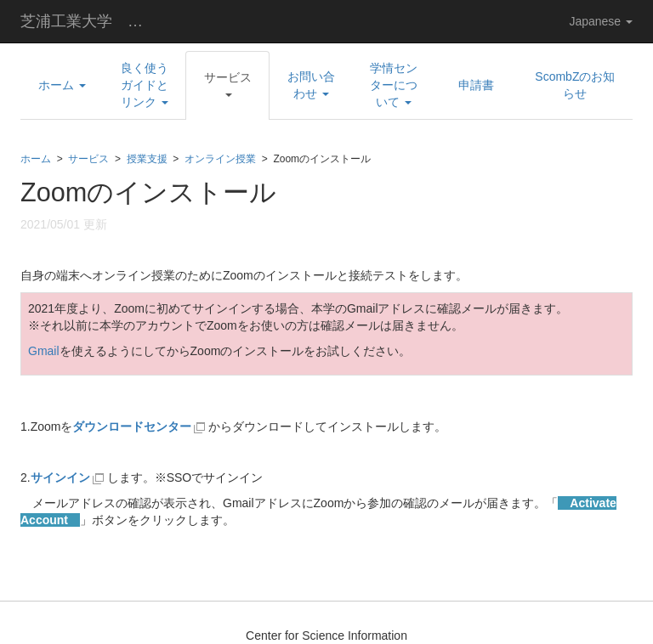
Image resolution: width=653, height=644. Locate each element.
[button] (227, 86)
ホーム (36, 159)
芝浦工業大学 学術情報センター (92, 21)
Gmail (44, 351)
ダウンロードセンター (132, 427)
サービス (88, 159)
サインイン (69, 477)
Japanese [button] (601, 21)
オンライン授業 (220, 159)
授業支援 (147, 159)
